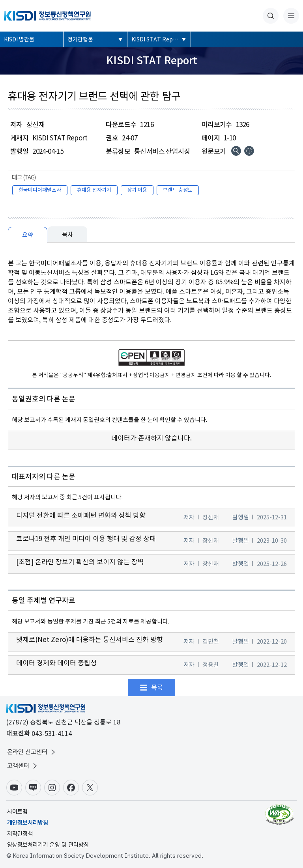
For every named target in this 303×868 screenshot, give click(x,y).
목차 (67, 234)
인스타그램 (52, 788)
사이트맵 (17, 812)
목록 (157, 687)
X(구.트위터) (90, 788)
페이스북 (71, 788)
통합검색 (271, 16)
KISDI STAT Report (156, 39)
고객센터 (23, 766)
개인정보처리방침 (28, 823)
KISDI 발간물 (19, 39)
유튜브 (14, 788)
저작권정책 (20, 834)
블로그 (33, 788)
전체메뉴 (291, 16)
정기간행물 (80, 39)
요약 (28, 235)
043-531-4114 (52, 734)
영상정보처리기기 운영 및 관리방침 (48, 845)
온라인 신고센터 (32, 752)
